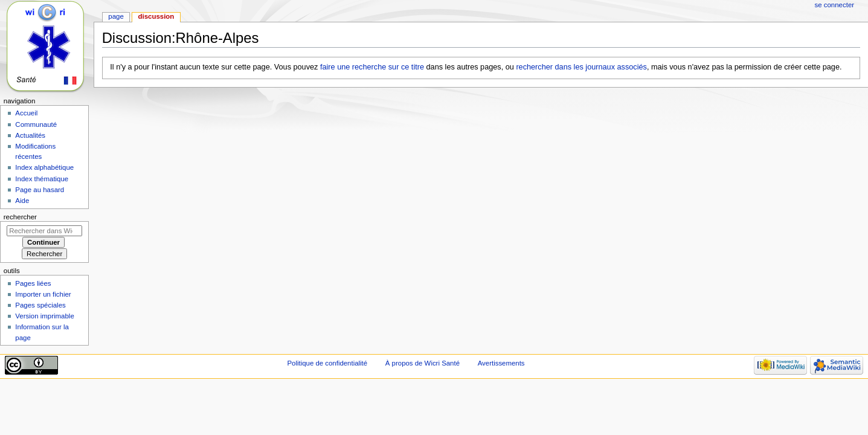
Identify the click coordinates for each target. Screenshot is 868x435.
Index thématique (42, 179)
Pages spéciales (40, 305)
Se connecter (835, 5)
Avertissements (501, 363)
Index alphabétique (44, 167)
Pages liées (33, 283)
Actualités (30, 135)
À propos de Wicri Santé (423, 363)
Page (116, 16)
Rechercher (20, 217)
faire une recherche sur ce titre (372, 67)
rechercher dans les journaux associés (581, 67)
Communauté (36, 124)
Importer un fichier (43, 294)
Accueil (26, 113)
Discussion (156, 16)
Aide (22, 201)
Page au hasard (40, 190)
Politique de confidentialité (327, 363)
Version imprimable (44, 316)
